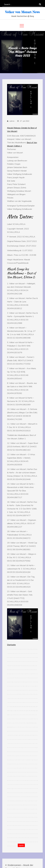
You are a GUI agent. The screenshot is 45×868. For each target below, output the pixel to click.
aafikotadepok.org (20, 707)
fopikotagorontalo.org (15, 711)
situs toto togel (13, 653)
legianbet (14, 723)
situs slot (21, 649)
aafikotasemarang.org (11, 711)
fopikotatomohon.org (22, 711)
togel (11, 780)
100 (7, 735)
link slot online (15, 678)
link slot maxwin (12, 789)
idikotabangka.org (28, 723)
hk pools (29, 809)
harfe (21, 845)
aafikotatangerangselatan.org (9, 711)
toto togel (29, 649)
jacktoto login (9, 649)
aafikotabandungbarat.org (27, 707)
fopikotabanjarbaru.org (37, 711)
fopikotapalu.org (24, 711)
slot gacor (20, 649)
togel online (12, 653)
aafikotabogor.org (25, 707)
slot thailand (19, 694)
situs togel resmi (16, 682)
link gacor (18, 690)
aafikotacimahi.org (30, 707)
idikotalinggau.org (30, 723)
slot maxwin (14, 719)
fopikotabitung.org (20, 711)
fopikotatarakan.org (32, 711)
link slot (21, 662)
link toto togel (37, 744)
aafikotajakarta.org (11, 707)
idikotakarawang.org (8, 727)
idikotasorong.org (12, 727)
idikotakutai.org (36, 723)
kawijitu (18, 657)
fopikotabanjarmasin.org (34, 711)
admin (12, 121)
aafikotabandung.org (13, 707)
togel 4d (13, 727)
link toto (36, 682)
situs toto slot (14, 739)
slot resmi (26, 653)
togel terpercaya (24, 830)
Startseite (11, 645)
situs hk (17, 682)
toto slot (24, 649)
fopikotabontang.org (29, 711)
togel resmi (8, 690)
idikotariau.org (34, 723)
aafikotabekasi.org (18, 707)
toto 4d (32, 662)
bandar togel (13, 682)
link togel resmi (16, 735)
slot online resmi (26, 793)
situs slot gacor (18, 666)
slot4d (16, 764)
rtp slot (15, 662)
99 (32, 682)
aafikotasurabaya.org (16, 707)
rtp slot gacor (17, 801)
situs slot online (36, 703)
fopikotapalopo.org (18, 711)
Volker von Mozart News (22, 12)
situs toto (8, 649)
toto (9, 686)
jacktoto (23, 649)
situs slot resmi (25, 744)
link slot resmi (16, 719)
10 (34, 801)
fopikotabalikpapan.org (27, 711)
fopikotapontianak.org (8, 715)
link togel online (10, 780)
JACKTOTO (16, 715)
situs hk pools (10, 703)
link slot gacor (25, 670)
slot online (35, 649)
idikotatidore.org (10, 727)
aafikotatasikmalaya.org (34, 707)
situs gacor (36, 649)
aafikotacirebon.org (32, 707)
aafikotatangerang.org (22, 707)
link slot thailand (12, 838)
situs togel (17, 653)
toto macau (32, 694)
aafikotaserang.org (37, 707)
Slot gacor (10, 686)
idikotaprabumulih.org (32, 723)
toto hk (7, 813)
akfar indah (10, 653)
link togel (30, 670)
